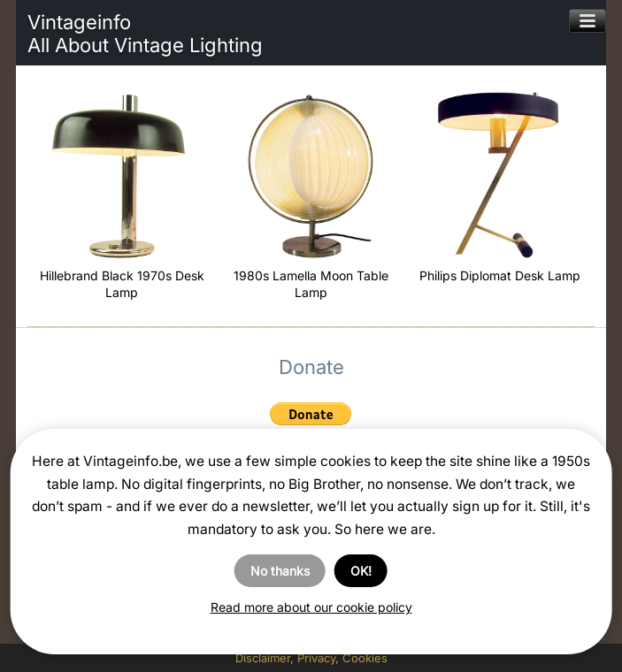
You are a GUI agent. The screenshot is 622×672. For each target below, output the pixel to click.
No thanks (280, 571)
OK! (361, 571)
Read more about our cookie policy (311, 607)
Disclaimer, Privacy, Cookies (311, 658)
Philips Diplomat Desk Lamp (500, 275)
